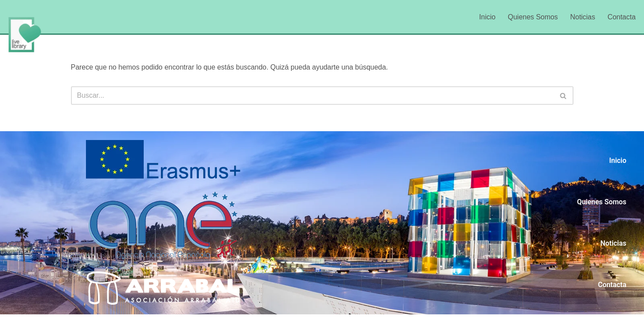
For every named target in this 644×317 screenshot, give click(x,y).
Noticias (583, 17)
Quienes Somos (532, 17)
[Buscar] (312, 96)
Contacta (622, 17)
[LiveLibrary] (24, 34)
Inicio (487, 17)
